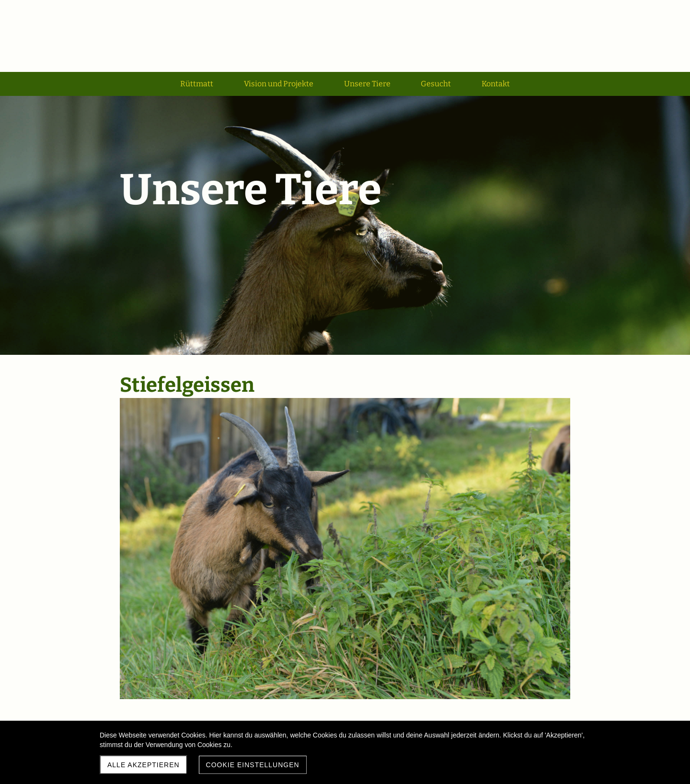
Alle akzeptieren (144, 765)
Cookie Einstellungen (253, 765)
